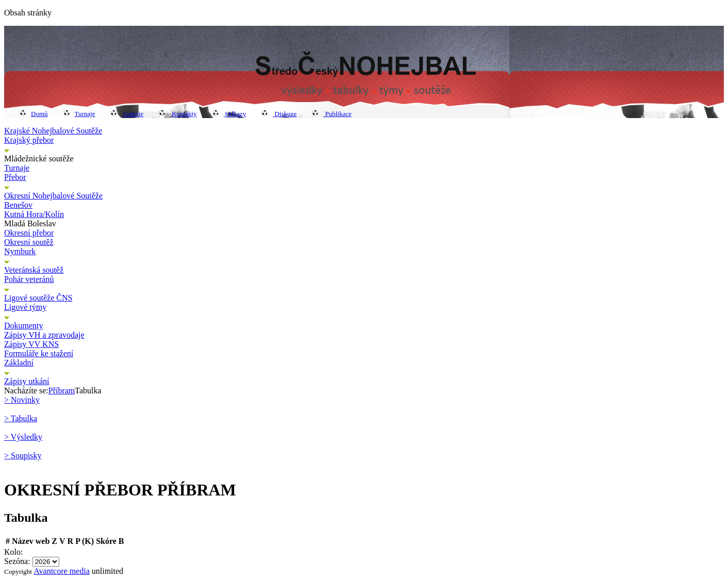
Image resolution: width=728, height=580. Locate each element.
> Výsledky (23, 437)
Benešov (18, 205)
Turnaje (79, 114)
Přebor (15, 177)
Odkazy (229, 114)
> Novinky (22, 400)
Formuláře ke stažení (39, 353)
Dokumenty (24, 326)
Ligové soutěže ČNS (38, 298)
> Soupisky (23, 455)
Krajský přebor (29, 140)
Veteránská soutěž (34, 270)
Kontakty (178, 114)
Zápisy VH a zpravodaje (44, 335)
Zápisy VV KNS (31, 344)
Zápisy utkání (27, 381)
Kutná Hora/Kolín (34, 214)
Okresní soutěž (29, 242)
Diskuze (279, 114)
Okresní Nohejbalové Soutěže (53, 196)
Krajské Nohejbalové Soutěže (53, 131)
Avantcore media (62, 571)
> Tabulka (21, 418)
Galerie (127, 114)
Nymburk (20, 251)
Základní (19, 363)
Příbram (62, 391)
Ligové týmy (25, 307)
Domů (34, 114)
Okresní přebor (29, 233)
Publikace (332, 114)
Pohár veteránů (29, 279)
